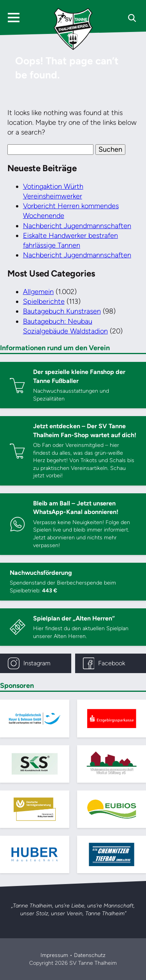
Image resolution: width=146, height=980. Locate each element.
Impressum (54, 955)
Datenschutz (90, 955)
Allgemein (38, 292)
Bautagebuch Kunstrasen (62, 311)
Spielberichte (44, 301)
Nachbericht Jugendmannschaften (77, 226)
